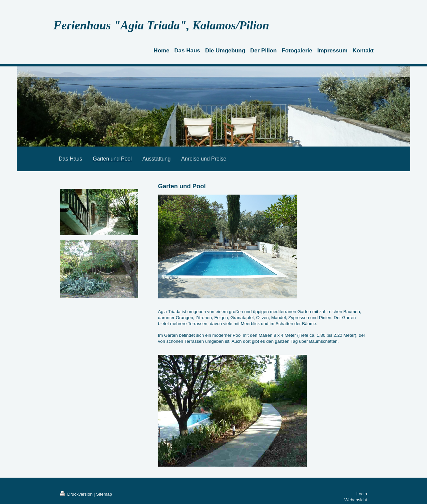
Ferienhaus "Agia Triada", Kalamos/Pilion (161, 25)
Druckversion (77, 494)
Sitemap (104, 494)
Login (362, 494)
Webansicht (356, 500)
